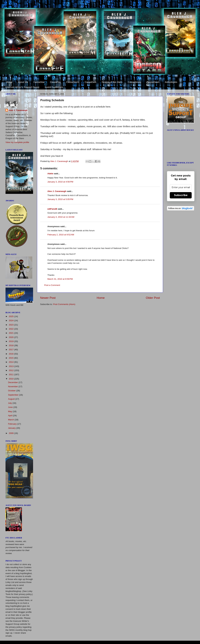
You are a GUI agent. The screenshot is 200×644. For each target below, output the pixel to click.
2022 (11, 329)
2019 (11, 341)
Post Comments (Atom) (64, 304)
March (11, 420)
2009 (11, 433)
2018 (11, 345)
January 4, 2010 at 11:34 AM (61, 217)
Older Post (153, 298)
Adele (50, 174)
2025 (11, 316)
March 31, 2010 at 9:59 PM (60, 279)
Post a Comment (52, 285)
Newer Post (48, 298)
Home (9, 82)
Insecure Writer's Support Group (22, 87)
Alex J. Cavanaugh (57, 191)
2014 (11, 362)
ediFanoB (52, 209)
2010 (11, 379)
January (12, 428)
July (10, 403)
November (13, 386)
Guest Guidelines (54, 87)
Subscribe (181, 195)
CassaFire (55, 82)
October (12, 391)
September (14, 395)
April (10, 416)
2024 (11, 321)
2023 (11, 325)
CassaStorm (73, 82)
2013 (11, 366)
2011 (11, 374)
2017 (11, 350)
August (12, 399)
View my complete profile (17, 142)
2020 (11, 337)
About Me (23, 82)
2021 (11, 333)
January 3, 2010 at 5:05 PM (60, 199)
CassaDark (91, 82)
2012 (11, 370)
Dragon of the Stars (112, 82)
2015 (11, 358)
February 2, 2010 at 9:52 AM (61, 235)
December (13, 382)
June (11, 407)
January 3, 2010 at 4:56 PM (60, 182)
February (13, 424)
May (10, 411)
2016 (11, 354)
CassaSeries (134, 82)
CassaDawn (153, 82)
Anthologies (171, 82)
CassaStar (39, 82)
